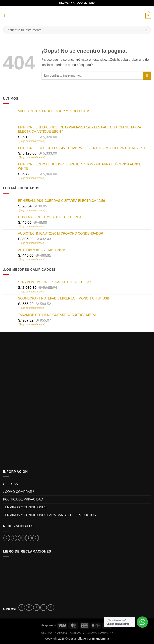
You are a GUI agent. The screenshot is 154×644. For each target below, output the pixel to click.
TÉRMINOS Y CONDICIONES (25, 507)
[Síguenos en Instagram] (29, 608)
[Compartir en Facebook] (14, 538)
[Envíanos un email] (44, 608)
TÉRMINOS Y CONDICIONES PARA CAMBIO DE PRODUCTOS (49, 515)
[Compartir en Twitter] (21, 538)
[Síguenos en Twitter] (36, 608)
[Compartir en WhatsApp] (7, 538)
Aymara (47, 633)
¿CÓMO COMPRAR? (19, 492)
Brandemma (101, 639)
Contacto (77, 633)
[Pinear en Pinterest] (36, 538)
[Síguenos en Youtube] (51, 608)
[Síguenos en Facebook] (22, 608)
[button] (5, 16)
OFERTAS (10, 484)
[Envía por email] (28, 538)
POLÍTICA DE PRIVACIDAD (23, 499)
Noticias (61, 633)
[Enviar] (146, 30)
